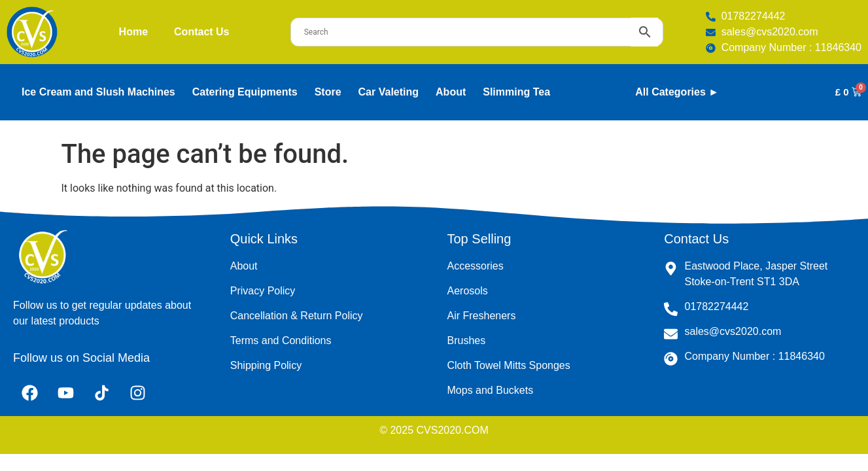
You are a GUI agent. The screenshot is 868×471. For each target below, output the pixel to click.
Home (133, 32)
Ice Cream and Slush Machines (98, 92)
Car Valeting (389, 92)
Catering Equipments (245, 92)
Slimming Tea (516, 92)
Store (328, 92)
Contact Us (201, 32)
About (451, 92)
